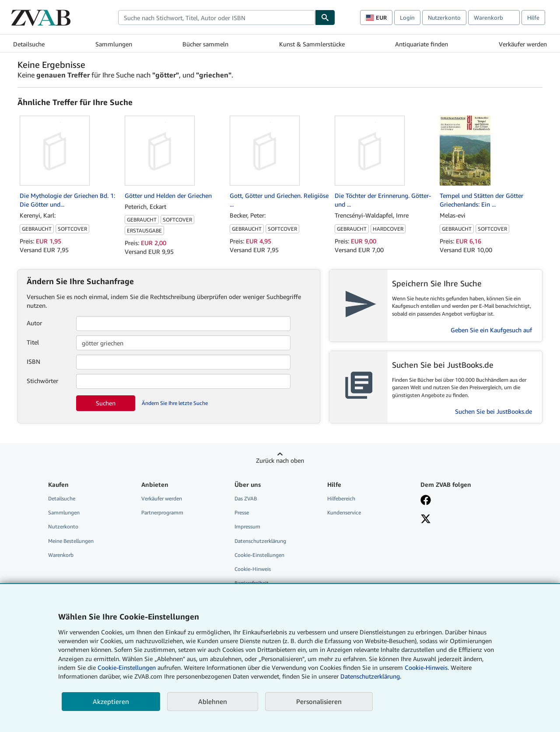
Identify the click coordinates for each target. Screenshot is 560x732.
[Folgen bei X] (426, 520)
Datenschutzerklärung (260, 541)
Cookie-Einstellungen (127, 667)
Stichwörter (42, 381)
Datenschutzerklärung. (371, 676)
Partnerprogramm (162, 512)
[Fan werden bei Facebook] (426, 501)
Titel (33, 342)
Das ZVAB (246, 498)
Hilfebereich (341, 498)
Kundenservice (344, 512)
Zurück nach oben (280, 460)
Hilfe (533, 18)
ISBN (33, 361)
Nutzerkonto (444, 18)
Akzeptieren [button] (111, 701)
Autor (34, 323)
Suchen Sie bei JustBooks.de (493, 411)
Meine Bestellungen (71, 541)
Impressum (247, 526)
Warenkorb (61, 555)
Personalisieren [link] (319, 701)
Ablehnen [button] (213, 701)
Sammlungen (114, 44)
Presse (242, 512)
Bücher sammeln (205, 44)
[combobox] (217, 18)
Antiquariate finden (422, 44)
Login (407, 18)
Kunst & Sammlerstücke (312, 44)
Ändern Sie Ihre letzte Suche (175, 403)
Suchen (106, 403)
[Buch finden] (325, 18)
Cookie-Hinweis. (427, 667)
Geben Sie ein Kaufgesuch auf (491, 330)
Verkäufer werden (523, 44)
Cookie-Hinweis (253, 569)
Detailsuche (29, 44)
